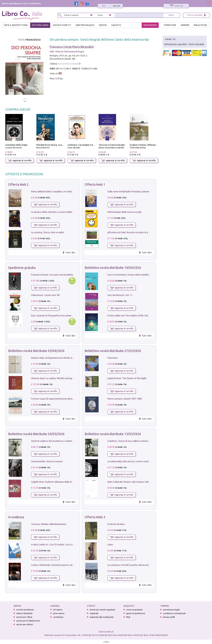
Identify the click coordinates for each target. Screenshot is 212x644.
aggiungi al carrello (20, 160)
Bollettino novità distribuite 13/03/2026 (113, 434)
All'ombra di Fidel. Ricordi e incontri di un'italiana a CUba (136, 232)
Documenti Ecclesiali (68, 64)
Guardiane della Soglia (16, 145)
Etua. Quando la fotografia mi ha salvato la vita (55, 315)
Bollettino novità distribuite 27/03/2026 (113, 351)
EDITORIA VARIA (40, 25)
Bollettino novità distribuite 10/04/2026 (113, 268)
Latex (110, 544)
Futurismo (113, 358)
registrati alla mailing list (102, 617)
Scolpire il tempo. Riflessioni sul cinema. (149, 145)
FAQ (128, 617)
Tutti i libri (70, 253)
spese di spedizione (136, 613)
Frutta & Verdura (116, 524)
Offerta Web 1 (95, 184)
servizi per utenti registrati (102, 610)
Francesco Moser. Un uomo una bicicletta (52, 275)
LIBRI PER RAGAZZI (85, 25)
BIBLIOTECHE (200, 25)
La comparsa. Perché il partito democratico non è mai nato (137, 565)
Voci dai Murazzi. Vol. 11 (120, 295)
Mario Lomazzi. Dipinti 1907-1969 (125, 399)
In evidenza (16, 517)
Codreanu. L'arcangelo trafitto (83, 145)
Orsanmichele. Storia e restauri (47, 461)
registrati (117, 6)
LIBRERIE (185, 25)
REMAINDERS (150, 25)
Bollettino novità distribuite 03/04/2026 (36, 351)
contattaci (58, 617)
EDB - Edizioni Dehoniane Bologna (67, 52)
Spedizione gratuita (22, 268)
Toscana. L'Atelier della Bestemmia (49, 524)
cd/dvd (103, 25)
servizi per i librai (24, 617)
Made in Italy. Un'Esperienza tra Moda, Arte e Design (58, 358)
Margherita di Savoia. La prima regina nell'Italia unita (63, 145)
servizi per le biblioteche (28, 621)
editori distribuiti (24, 613)
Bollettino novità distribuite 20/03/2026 (36, 434)
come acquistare (134, 610)
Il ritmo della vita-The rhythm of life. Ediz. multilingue (134, 315)
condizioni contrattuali (174, 613)
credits (106, 642)
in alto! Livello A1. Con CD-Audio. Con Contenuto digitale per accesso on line (70, 544)
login (104, 6)
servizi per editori (25, 624)
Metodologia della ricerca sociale (124, 212)
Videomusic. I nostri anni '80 (45, 295)
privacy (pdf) (169, 617)
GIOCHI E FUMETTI (62, 25)
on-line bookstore (25, 610)
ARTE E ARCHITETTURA (16, 25)
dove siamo (59, 613)
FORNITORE (170, 25)
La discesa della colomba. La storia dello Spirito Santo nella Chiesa (65, 212)
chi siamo (58, 610)
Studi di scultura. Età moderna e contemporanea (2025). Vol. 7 (63, 441)
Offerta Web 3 (95, 517)
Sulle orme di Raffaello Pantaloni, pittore (128, 191)
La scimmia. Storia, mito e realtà (47, 232)
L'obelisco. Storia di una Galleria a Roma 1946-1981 (133, 441)
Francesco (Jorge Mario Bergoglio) (72, 47)
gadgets (116, 25)
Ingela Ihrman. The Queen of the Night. (127, 378)
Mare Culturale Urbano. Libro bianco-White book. (133, 482)
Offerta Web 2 (18, 184)
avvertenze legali (171, 610)
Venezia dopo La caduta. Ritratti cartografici (54, 378)
